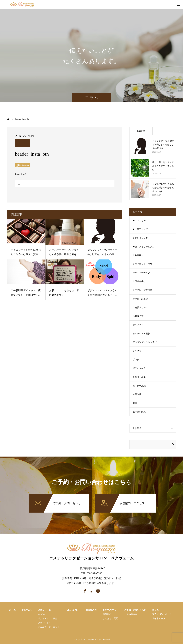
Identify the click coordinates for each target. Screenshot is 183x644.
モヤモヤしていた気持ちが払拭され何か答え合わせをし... (163, 188)
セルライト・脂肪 (141, 334)
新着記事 (141, 131)
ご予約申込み (131, 614)
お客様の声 (138, 316)
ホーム (12, 610)
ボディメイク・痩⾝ (48, 618)
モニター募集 (139, 377)
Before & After (73, 610)
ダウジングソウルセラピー (146, 342)
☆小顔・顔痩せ (140, 299)
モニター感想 (139, 386)
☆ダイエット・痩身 (142, 264)
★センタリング (140, 238)
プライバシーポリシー (163, 614)
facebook (166, 5)
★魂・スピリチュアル (143, 247)
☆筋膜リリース (140, 307)
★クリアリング (140, 229)
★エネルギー (139, 221)
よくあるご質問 (110, 618)
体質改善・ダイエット (49, 627)
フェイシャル (44, 623)
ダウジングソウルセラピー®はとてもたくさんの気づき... (163, 145)
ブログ (136, 360)
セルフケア (138, 325)
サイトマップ (159, 618)
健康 (135, 403)
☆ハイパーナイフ (141, 273)
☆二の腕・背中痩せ (142, 290)
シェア (24, 174)
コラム (155, 610)
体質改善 (137, 394)
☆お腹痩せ (138, 255)
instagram (171, 5)
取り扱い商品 (139, 412)
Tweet (17, 174)
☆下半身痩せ (139, 281)
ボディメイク (139, 368)
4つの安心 (27, 610)
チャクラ (137, 351)
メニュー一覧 (44, 610)
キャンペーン (44, 614)
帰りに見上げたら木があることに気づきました (163, 166)
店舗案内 (107, 614)
